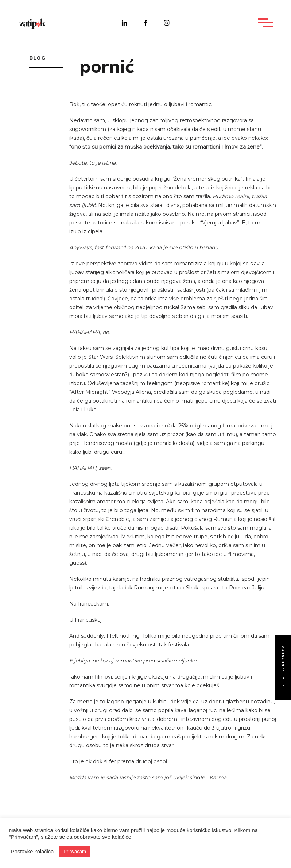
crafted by (283, 667)
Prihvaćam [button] (75, 851)
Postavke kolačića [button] (32, 852)
